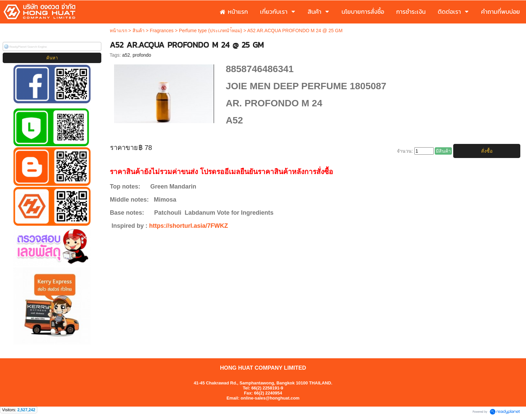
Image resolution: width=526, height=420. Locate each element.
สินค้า (139, 31)
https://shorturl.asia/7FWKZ (188, 226)
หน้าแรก (118, 31)
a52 (126, 55)
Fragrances (162, 31)
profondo (142, 55)
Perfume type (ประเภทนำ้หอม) (210, 31)
